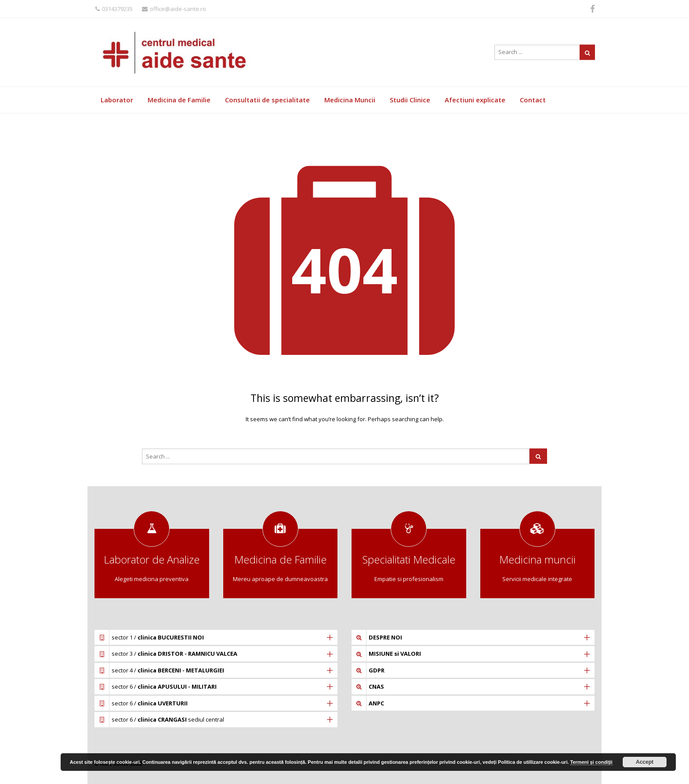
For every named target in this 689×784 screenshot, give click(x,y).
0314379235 (114, 9)
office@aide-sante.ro (174, 9)
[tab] (216, 637)
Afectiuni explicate (475, 100)
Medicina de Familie (179, 100)
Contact (533, 100)
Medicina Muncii (350, 100)
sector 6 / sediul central (168, 719)
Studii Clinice (410, 100)
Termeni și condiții (591, 762)
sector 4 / (168, 670)
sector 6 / (164, 686)
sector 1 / (158, 637)
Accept (645, 762)
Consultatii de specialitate (267, 100)
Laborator (117, 100)
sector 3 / (174, 654)
